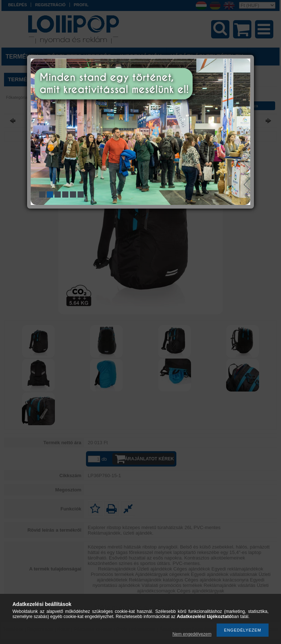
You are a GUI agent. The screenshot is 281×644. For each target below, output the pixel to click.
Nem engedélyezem (192, 634)
